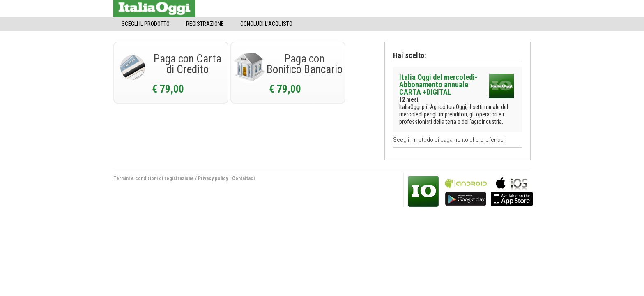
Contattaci (243, 178)
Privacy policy (213, 178)
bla (466, 191)
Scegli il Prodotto (146, 24)
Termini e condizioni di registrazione (154, 178)
